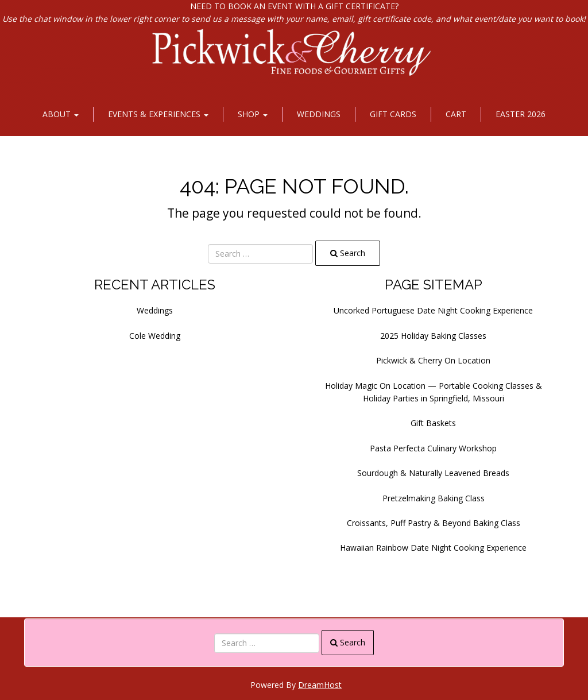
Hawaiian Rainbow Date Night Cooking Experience (433, 548)
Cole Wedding (155, 336)
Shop (253, 114)
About (61, 114)
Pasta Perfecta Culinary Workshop (433, 448)
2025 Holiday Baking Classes (433, 336)
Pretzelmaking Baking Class (434, 498)
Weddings (319, 114)
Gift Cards (393, 114)
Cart (456, 114)
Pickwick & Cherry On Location (433, 360)
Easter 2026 (521, 114)
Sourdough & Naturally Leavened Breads (433, 473)
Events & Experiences (158, 114)
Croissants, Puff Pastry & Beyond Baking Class (434, 523)
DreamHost (320, 685)
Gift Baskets (433, 423)
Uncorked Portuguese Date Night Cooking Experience (433, 310)
